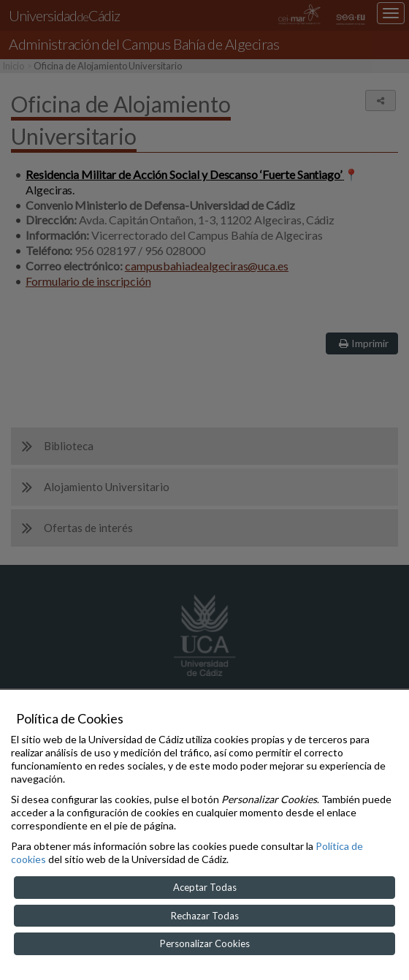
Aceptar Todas (205, 887)
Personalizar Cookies (205, 943)
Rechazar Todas (205, 916)
